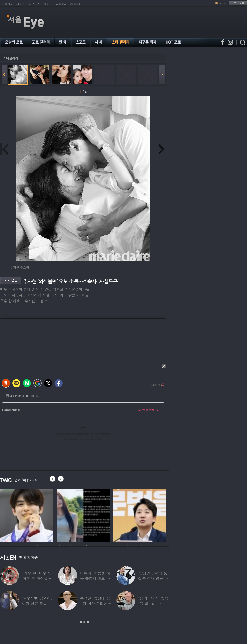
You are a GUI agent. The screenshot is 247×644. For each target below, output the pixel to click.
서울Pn (21, 4)
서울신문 (7, 4)
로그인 (222, 4)
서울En (48, 4)
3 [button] (88, 622)
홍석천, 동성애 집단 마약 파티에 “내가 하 (95, 603)
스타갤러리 (10, 58)
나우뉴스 (34, 4)
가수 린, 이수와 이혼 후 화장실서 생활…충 (37, 578)
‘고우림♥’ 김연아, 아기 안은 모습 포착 (37, 603)
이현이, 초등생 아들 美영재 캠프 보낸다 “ (95, 578)
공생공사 (61, 4)
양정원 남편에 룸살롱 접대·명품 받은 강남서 (153, 578)
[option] (26, 515)
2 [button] (84, 622)
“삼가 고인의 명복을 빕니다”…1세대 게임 (153, 603)
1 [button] (81, 622)
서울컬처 (76, 4)
